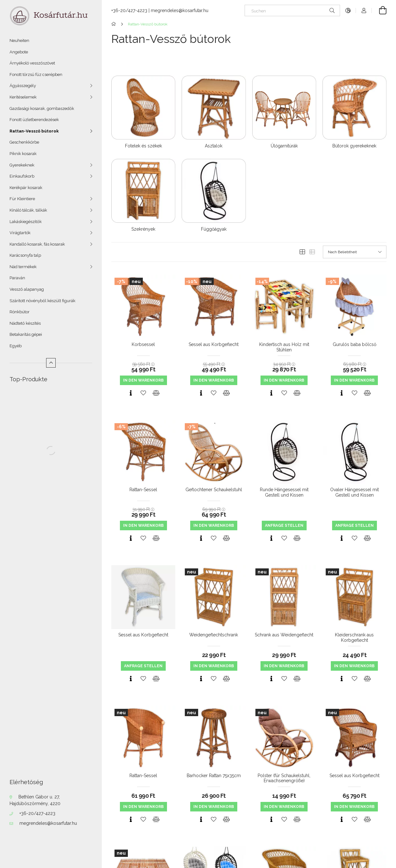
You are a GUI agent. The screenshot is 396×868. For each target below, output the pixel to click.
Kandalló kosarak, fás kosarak (37, 244)
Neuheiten (19, 41)
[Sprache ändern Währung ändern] (348, 10)
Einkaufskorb (22, 176)
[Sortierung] (355, 252)
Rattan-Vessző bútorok (34, 131)
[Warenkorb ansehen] (379, 10)
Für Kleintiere (22, 199)
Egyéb (16, 346)
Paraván (17, 278)
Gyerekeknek (22, 165)
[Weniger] (51, 363)
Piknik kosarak (23, 154)
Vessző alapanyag (27, 289)
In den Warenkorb (143, 380)
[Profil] (364, 10)
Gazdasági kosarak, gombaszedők (42, 108)
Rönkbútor (20, 312)
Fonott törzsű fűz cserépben (36, 75)
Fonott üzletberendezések (34, 120)
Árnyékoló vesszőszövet (32, 63)
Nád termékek (23, 267)
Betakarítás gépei (26, 334)
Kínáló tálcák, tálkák (28, 210)
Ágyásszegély (23, 86)
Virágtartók (20, 233)
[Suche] (332, 10)
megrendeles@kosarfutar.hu (48, 823)
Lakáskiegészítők (26, 222)
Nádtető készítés (25, 323)
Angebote (19, 52)
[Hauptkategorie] (115, 24)
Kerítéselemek (23, 97)
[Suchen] (292, 10)
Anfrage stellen (284, 526)
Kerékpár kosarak (26, 188)
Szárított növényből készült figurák (42, 301)
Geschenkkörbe (24, 142)
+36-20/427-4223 (37, 813)
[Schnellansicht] (131, 393)
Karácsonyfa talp (25, 255)
